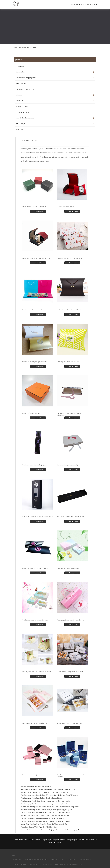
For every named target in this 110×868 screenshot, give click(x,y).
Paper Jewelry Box (85, 860)
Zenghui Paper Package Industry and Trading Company (60, 840)
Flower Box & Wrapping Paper (26, 78)
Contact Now (39, 211)
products (88, 5)
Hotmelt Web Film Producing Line (36, 860)
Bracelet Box (34, 815)
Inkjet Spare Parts (61, 864)
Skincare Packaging (42, 830)
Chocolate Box (37, 813)
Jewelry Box (20, 66)
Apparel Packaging (22, 106)
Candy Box (36, 801)
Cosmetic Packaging (23, 112)
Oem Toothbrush (34, 864)
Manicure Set (47, 864)
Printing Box (17, 860)
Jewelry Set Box (35, 792)
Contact (95, 5)
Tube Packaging (21, 124)
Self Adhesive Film (76, 864)
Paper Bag (19, 129)
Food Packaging (21, 83)
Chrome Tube (71, 860)
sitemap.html (57, 843)
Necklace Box (35, 824)
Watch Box (20, 101)
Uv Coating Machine (57, 860)
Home (73, 5)
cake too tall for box (27, 48)
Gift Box (19, 95)
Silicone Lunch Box (20, 864)
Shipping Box (20, 72)
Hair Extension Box (41, 789)
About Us (80, 5)
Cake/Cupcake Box (39, 795)
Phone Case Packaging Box (25, 89)
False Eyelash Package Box (25, 118)
